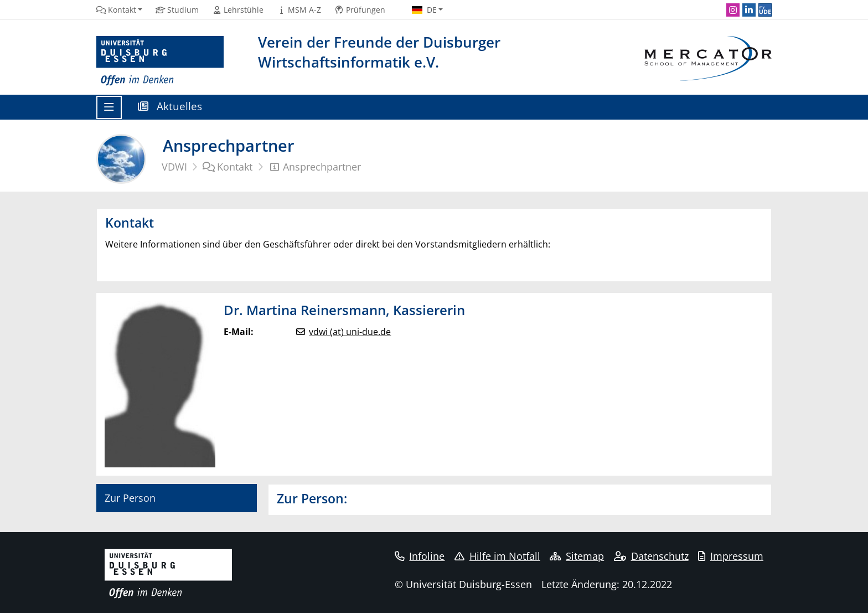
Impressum (731, 556)
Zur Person (130, 498)
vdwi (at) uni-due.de (350, 332)
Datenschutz (651, 556)
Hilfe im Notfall (497, 556)
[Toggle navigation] (109, 107)
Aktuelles (170, 106)
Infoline (420, 556)
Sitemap (577, 556)
